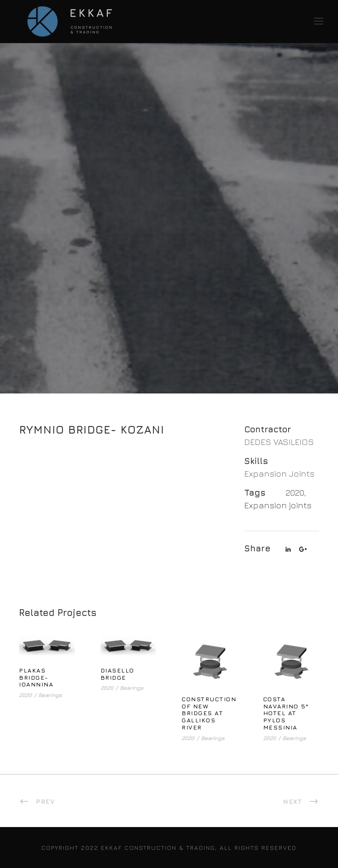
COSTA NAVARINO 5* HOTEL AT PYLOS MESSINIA (286, 713)
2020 (295, 492)
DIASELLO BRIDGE (117, 674)
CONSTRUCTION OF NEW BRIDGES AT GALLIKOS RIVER (209, 713)
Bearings (50, 695)
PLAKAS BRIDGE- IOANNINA (36, 677)
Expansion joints (278, 505)
